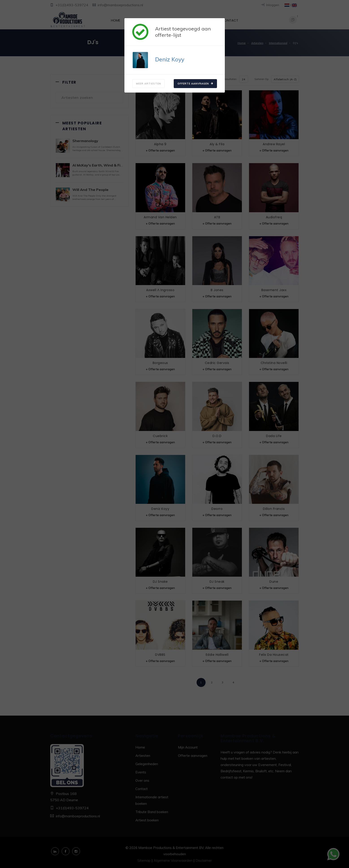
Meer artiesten (148, 84)
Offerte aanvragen (195, 84)
